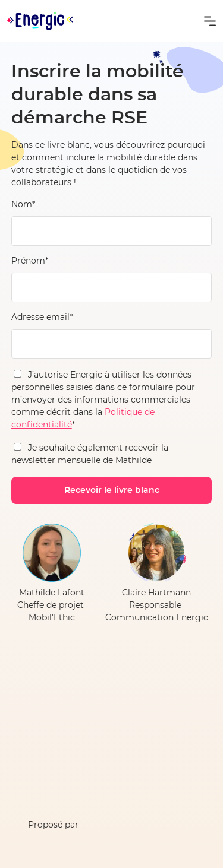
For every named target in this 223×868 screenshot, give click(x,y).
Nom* (23, 205)
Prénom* (30, 261)
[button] (210, 21)
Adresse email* (42, 318)
